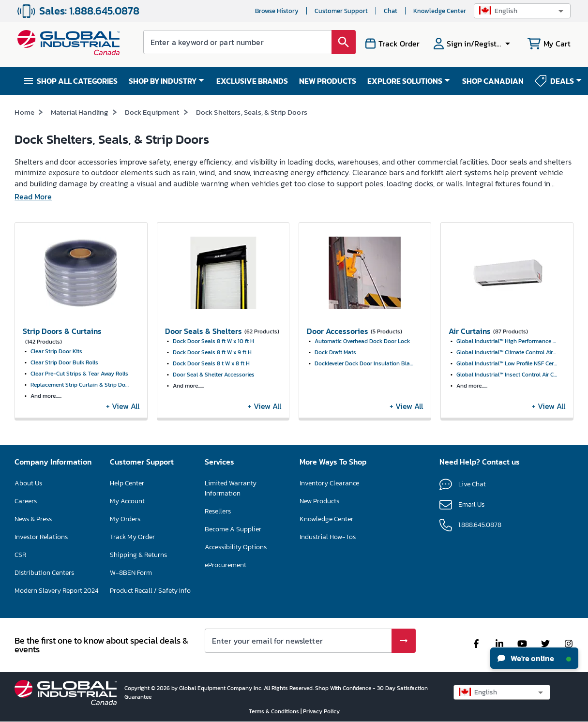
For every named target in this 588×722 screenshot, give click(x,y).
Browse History (277, 11)
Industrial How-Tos (328, 537)
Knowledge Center (440, 11)
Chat (391, 11)
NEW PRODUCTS (328, 81)
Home (24, 112)
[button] (522, 11)
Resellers (218, 511)
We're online (534, 658)
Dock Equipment (152, 112)
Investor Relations (41, 537)
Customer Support (341, 11)
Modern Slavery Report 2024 (57, 591)
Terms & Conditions (275, 711)
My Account (127, 501)
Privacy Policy (321, 711)
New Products (319, 501)
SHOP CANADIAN (493, 81)
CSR (20, 555)
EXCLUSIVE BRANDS (252, 81)
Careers (26, 501)
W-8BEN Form (131, 573)
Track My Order (132, 537)
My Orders (125, 519)
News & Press (33, 519)
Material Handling (80, 112)
